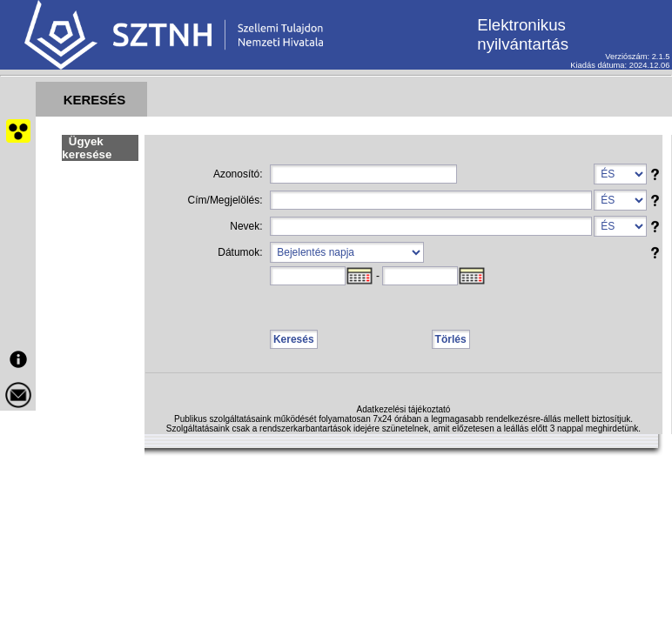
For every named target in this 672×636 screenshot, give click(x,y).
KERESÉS (95, 100)
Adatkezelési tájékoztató (404, 409)
